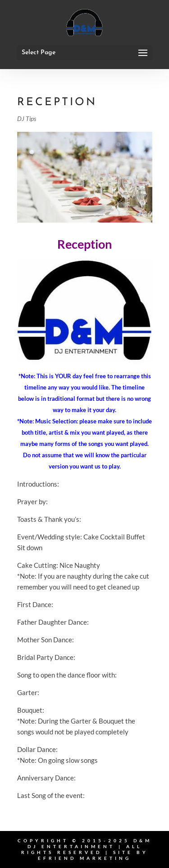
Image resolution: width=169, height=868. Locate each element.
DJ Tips (27, 118)
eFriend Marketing (84, 858)
